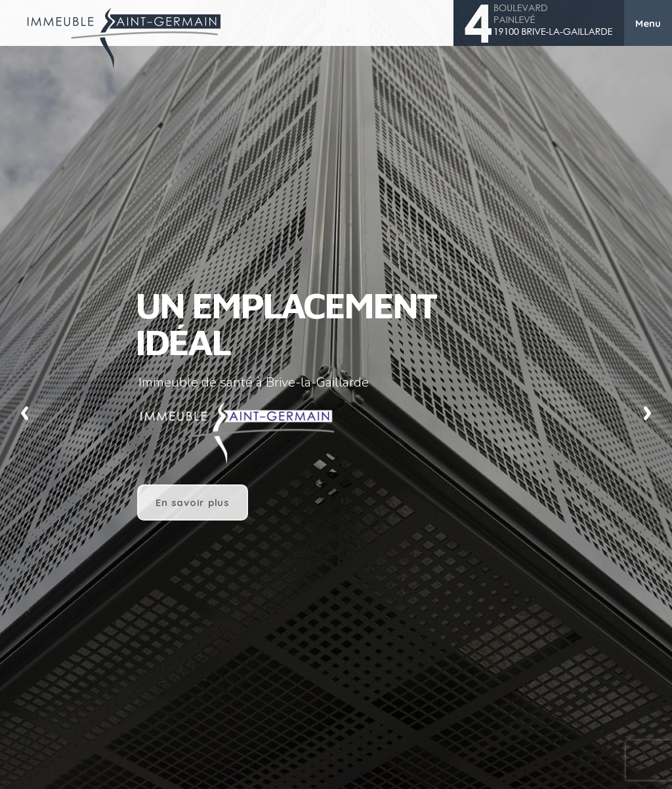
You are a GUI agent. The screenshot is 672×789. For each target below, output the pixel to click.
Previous (25, 411)
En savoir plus (193, 502)
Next (647, 411)
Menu (648, 23)
